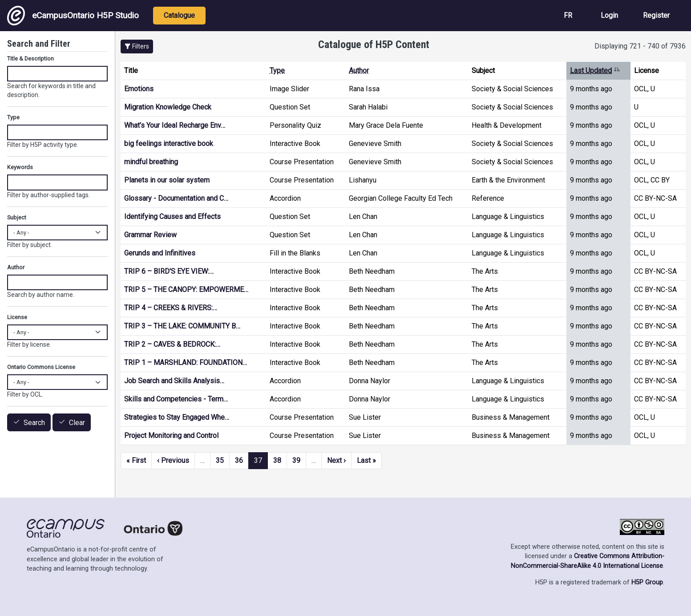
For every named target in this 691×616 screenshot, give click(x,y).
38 (277, 460)
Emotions (139, 89)
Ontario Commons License (41, 367)
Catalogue (179, 15)
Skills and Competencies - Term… (176, 399)
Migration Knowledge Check (168, 107)
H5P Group (647, 582)
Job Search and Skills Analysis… (174, 381)
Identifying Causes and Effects (172, 217)
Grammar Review (150, 235)
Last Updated (595, 71)
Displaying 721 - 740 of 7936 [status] (640, 46)
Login (609, 15)
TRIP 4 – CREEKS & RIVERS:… (171, 308)
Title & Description (30, 59)
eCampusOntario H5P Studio (73, 16)
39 (296, 460)
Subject (17, 217)
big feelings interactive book (169, 144)
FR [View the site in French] (568, 15)
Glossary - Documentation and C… (176, 198)
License (17, 317)
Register (656, 15)
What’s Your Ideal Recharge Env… (175, 125)
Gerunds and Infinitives (160, 253)
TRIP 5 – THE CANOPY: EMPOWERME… (186, 290)
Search (34, 423)
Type (277, 71)
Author (359, 71)
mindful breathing (151, 162)
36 (239, 460)
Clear (77, 423)
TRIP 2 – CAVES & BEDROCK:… (172, 344)
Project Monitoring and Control (171, 436)
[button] (137, 47)
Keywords (20, 167)
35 (220, 460)
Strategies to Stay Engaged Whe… (177, 417)
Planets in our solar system (167, 180)
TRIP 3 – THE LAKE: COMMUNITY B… (182, 326)
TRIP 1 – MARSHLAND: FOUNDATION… (186, 363)
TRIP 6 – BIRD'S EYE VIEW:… (169, 271)
